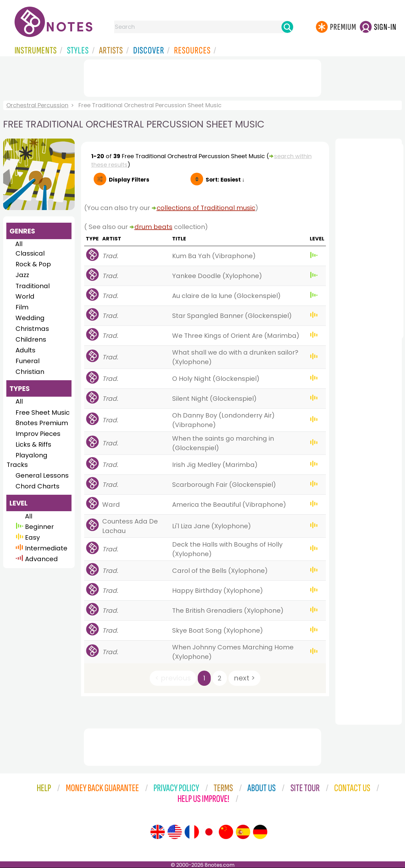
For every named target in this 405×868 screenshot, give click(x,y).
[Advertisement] (202, 77)
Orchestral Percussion (37, 105)
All (19, 244)
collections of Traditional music (206, 208)
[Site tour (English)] (158, 832)
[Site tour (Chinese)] (226, 832)
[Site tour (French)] (192, 832)
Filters (129, 180)
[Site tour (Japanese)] (209, 832)
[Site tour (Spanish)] (243, 832)
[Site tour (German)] (260, 832)
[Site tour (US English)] (175, 832)
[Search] (287, 27)
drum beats (153, 227)
